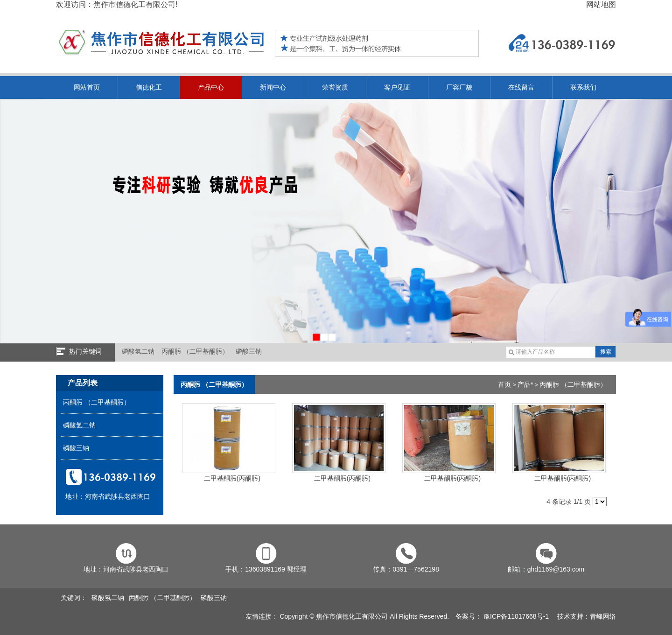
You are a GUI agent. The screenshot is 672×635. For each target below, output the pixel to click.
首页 (504, 384)
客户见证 (397, 87)
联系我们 (583, 87)
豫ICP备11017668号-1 (515, 616)
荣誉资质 (335, 87)
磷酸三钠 (249, 351)
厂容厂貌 (459, 87)
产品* (525, 384)
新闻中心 (273, 87)
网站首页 (87, 87)
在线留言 (521, 87)
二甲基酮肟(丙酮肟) (229, 475)
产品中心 (211, 87)
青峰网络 (603, 616)
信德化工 (149, 87)
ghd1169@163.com (556, 569)
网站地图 (601, 4)
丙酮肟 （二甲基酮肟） (195, 351)
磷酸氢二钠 (138, 351)
